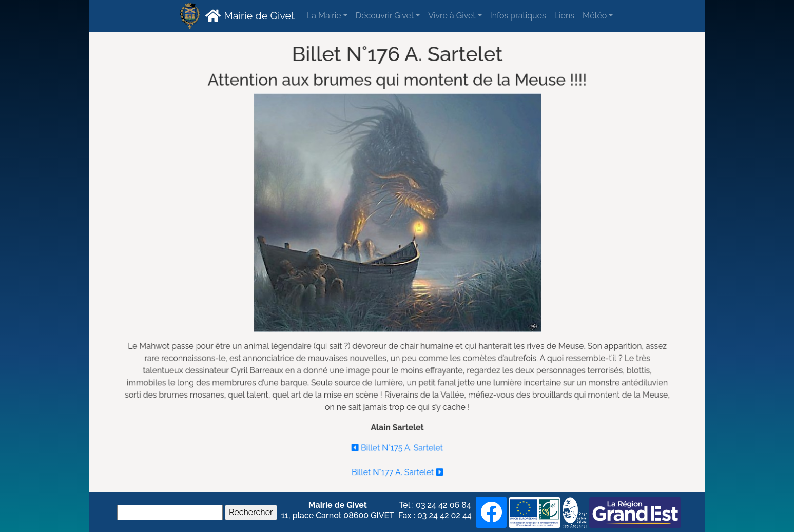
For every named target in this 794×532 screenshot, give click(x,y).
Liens (564, 16)
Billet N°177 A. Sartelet (397, 470)
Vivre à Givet (452, 16)
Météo (595, 16)
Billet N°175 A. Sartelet (397, 446)
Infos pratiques (518, 16)
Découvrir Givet (385, 16)
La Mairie (324, 16)
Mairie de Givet (249, 15)
